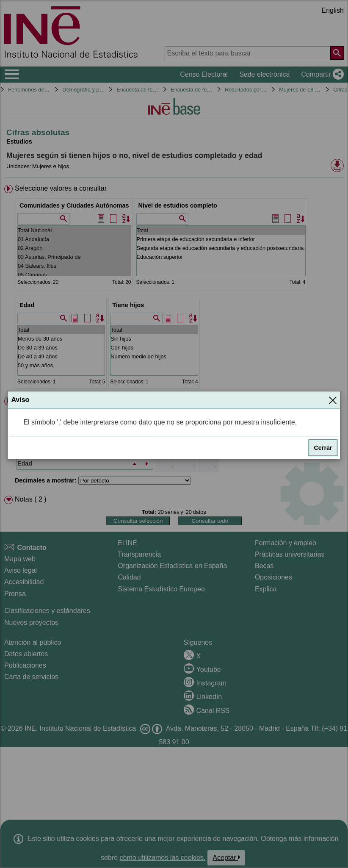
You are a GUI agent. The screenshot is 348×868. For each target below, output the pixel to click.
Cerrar (323, 448)
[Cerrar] (333, 400)
